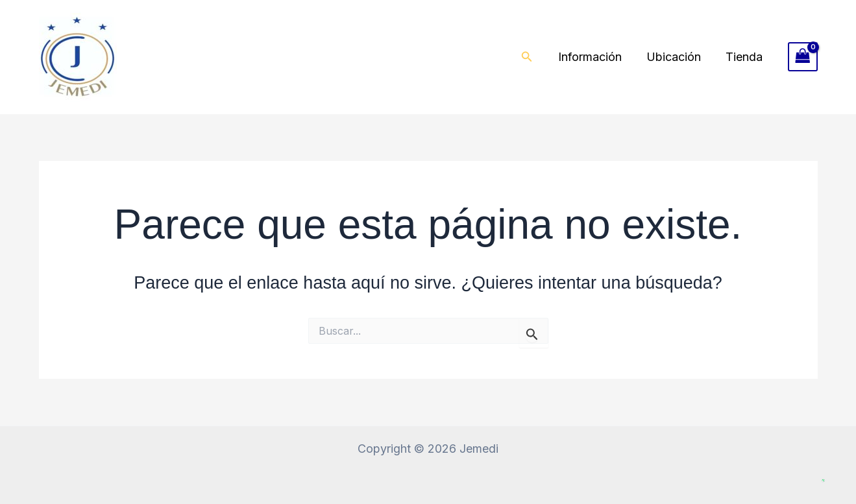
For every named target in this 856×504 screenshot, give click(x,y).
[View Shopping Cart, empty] (803, 57)
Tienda (745, 57)
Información (593, 57)
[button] (531, 57)
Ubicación (676, 57)
